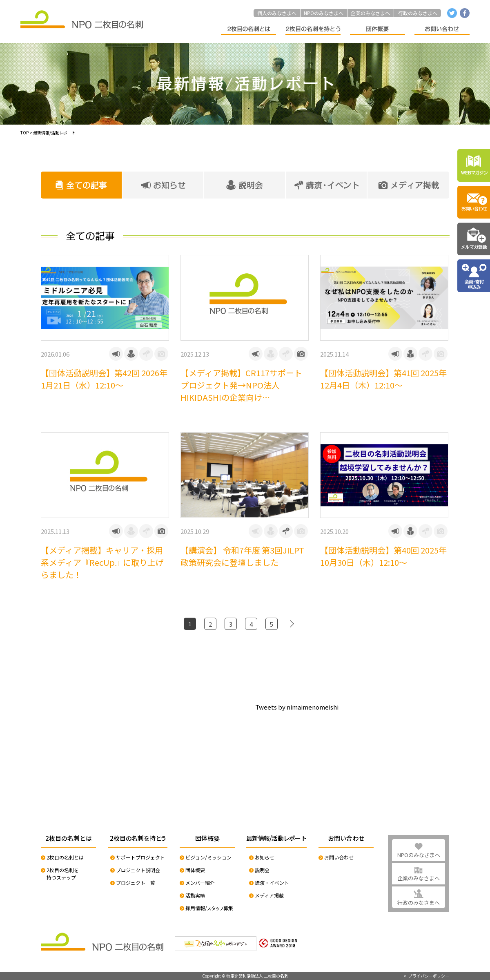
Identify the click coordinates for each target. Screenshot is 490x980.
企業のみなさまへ (370, 13)
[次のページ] (292, 624)
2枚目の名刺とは (65, 857)
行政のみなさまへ (418, 13)
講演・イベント (272, 883)
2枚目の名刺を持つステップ (63, 874)
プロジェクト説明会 (138, 870)
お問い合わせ (339, 857)
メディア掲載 (269, 895)
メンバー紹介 (200, 883)
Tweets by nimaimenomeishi (297, 707)
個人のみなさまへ (277, 13)
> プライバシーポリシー (427, 976)
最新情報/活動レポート (54, 133)
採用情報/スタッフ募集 (209, 908)
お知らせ (265, 857)
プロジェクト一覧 (136, 883)
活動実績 (195, 895)
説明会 (262, 870)
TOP (24, 133)
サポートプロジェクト (140, 857)
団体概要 (195, 870)
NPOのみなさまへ (324, 13)
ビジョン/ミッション (208, 857)
